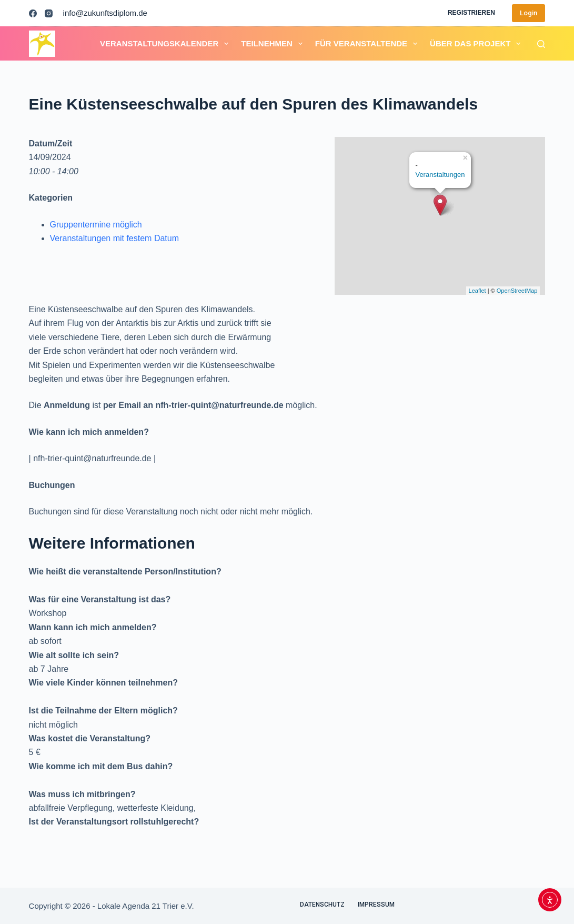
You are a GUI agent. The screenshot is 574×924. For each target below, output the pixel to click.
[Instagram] (49, 13)
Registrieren (471, 13)
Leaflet (477, 291)
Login (528, 13)
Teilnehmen (274, 44)
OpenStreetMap (517, 291)
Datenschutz (322, 905)
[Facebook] (33, 13)
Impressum (376, 905)
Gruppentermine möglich (96, 225)
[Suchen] (541, 44)
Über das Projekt (477, 44)
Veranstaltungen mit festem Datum (114, 238)
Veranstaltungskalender (166, 44)
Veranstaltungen (440, 175)
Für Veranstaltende (368, 44)
